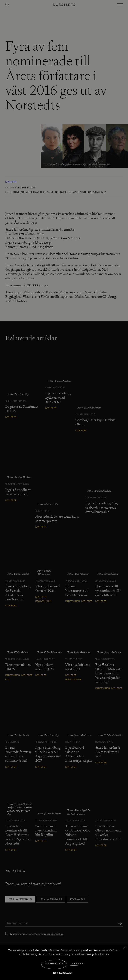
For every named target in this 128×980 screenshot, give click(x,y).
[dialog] (64, 490)
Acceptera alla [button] (54, 964)
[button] (64, 973)
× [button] (124, 948)
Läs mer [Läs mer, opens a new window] (105, 954)
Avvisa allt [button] (78, 964)
